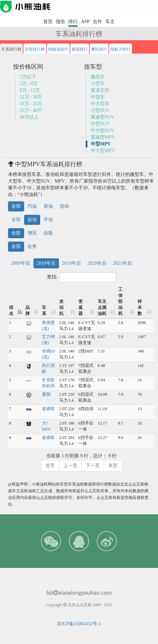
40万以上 (29, 117)
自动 (32, 220)
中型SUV (100, 124)
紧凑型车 (100, 90)
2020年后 (97, 263)
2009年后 (21, 263)
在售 (32, 246)
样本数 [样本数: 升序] (140, 308)
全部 (16, 206)
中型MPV (101, 144)
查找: (82, 277)
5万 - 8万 (29, 84)
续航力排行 (121, 49)
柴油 (48, 206)
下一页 (93, 466)
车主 (110, 22)
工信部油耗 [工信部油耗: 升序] (120, 302)
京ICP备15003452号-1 (79, 624)
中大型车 (100, 104)
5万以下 (28, 77)
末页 (113, 466)
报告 (61, 22)
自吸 (48, 233)
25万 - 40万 (31, 110)
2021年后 (123, 263)
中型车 (98, 97)
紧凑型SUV (102, 117)
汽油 (32, 206)
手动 (48, 220)
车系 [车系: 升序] (44, 311)
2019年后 (72, 263)
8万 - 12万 (30, 90)
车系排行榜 (11, 49)
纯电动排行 (58, 49)
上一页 (70, 466)
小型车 (98, 84)
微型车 (98, 77)
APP (85, 22)
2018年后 (46, 263)
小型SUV (100, 110)
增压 (32, 233)
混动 (64, 206)
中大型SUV (102, 131)
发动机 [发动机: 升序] (61, 308)
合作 (97, 22)
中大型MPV (103, 151)
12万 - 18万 (31, 97)
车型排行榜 (35, 49)
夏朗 (46, 394)
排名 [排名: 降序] (11, 311)
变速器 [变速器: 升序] (81, 308)
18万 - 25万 (31, 104)
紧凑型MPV (103, 137)
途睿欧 (48, 409)
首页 (48, 22)
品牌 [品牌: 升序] (28, 311)
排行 (73, 22)
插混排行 (80, 49)
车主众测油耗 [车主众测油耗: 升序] (102, 308)
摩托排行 (99, 49)
